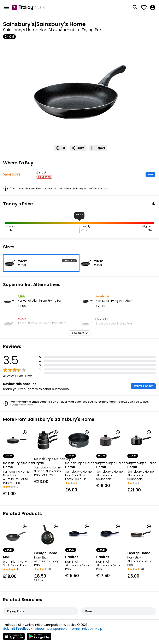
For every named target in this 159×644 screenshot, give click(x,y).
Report (98, 148)
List (60, 148)
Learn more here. (22, 405)
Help (99, 629)
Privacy (88, 629)
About (40, 629)
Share (78, 148)
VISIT (150, 174)
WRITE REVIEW (143, 386)
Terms (75, 629)
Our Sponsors (57, 629)
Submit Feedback (18, 629)
